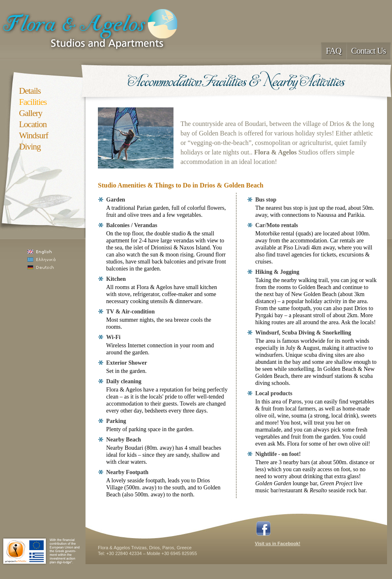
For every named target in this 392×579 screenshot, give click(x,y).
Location (33, 124)
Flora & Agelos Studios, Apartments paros (91, 29)
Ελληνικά (52, 260)
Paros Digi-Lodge (41, 551)
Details (30, 91)
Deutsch (52, 267)
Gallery (31, 113)
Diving (30, 147)
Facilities (33, 102)
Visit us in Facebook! (278, 543)
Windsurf (33, 135)
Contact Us (368, 51)
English (52, 252)
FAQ (334, 51)
